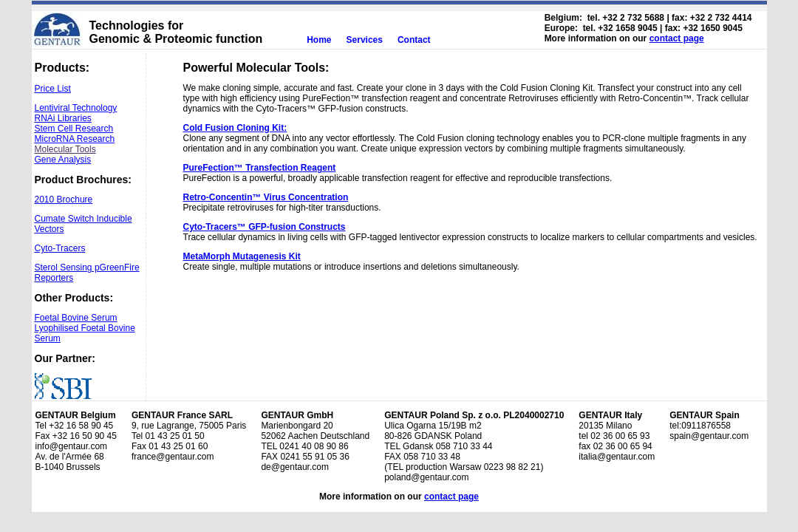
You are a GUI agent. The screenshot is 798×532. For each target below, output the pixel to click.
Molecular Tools (65, 149)
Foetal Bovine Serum (76, 318)
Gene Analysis (63, 160)
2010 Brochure (64, 199)
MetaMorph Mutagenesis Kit (242, 256)
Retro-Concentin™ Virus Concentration (266, 197)
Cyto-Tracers (60, 248)
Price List (53, 89)
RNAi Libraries (63, 118)
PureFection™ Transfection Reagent (260, 168)
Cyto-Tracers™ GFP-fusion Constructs (265, 227)
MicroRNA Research (75, 139)
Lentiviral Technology (76, 108)
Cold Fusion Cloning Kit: (235, 128)
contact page (677, 38)
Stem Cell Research (74, 129)
